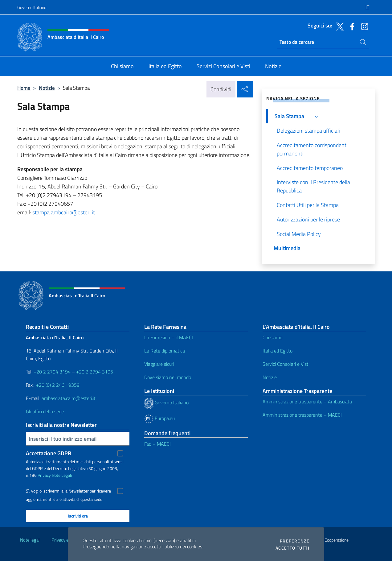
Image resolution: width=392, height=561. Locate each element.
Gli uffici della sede (45, 411)
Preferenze (295, 541)
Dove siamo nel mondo (168, 377)
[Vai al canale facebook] (351, 26)
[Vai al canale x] (338, 26)
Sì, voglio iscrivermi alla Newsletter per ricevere (68, 491)
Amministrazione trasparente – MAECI (302, 415)
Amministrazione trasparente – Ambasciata (307, 402)
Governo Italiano (32, 7)
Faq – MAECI (157, 444)
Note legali (30, 540)
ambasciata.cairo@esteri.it (69, 398)
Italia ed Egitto (278, 351)
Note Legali (62, 475)
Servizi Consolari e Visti (286, 364)
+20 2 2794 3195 (95, 372)
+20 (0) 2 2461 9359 (58, 385)
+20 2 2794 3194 (52, 372)
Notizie (47, 88)
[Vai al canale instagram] (363, 26)
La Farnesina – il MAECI (169, 337)
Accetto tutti (292, 548)
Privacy (44, 475)
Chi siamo (272, 337)
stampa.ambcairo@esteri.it (64, 212)
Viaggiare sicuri (159, 364)
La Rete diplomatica (165, 351)
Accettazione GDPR (49, 453)
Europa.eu (159, 418)
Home (24, 88)
